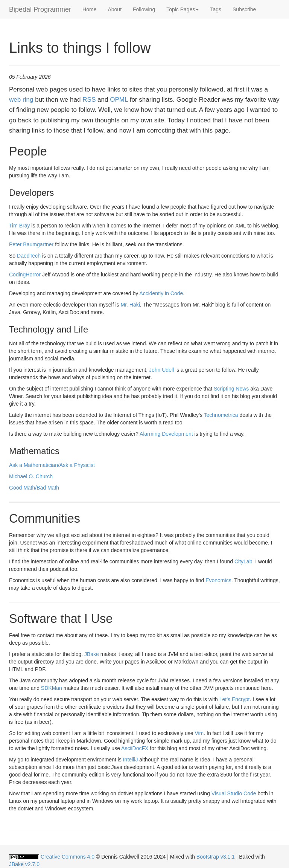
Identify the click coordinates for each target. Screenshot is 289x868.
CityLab (243, 561)
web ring (21, 100)
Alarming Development (166, 434)
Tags (216, 9)
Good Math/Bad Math (34, 488)
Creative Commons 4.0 (68, 857)
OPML (119, 100)
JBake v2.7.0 (24, 864)
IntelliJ (131, 760)
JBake (92, 654)
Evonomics (218, 580)
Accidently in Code (161, 293)
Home (89, 9)
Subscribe (244, 9)
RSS (89, 100)
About (115, 9)
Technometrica (221, 415)
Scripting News (231, 389)
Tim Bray (19, 226)
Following (144, 9)
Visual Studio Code (234, 793)
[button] (183, 9)
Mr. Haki (130, 305)
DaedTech (29, 256)
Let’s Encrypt (235, 699)
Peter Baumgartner (31, 244)
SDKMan (52, 688)
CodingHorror (25, 275)
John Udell (161, 370)
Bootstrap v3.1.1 (216, 857)
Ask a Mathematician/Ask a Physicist (52, 465)
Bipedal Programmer (40, 9)
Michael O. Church (31, 476)
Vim (199, 733)
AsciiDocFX (135, 748)
